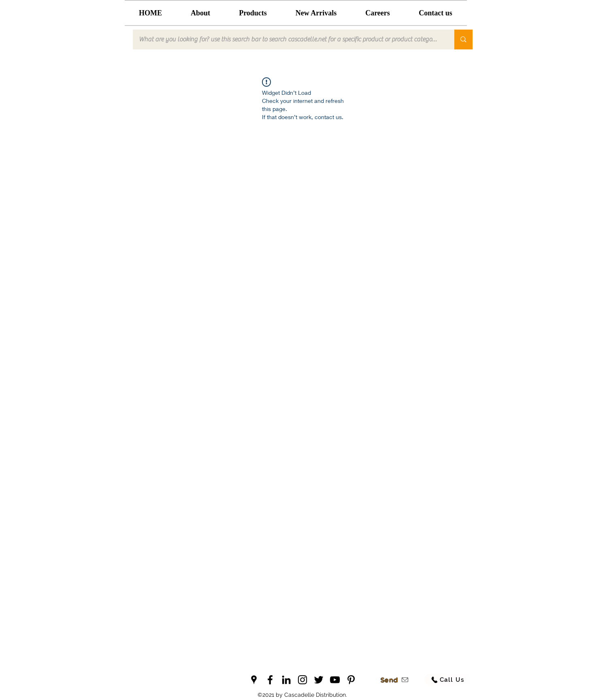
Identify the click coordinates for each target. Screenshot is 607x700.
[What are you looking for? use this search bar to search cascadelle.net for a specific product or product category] (288, 39)
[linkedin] (286, 680)
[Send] (395, 680)
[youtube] (335, 680)
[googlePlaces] (254, 680)
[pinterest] (351, 680)
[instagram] (302, 680)
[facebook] (270, 680)
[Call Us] (447, 680)
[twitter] (319, 680)
